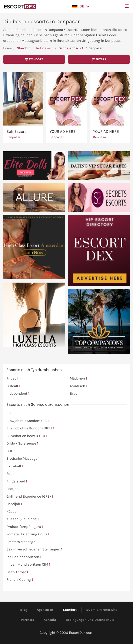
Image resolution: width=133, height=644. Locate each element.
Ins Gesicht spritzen (24, 557)
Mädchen (78, 378)
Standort (24, 48)
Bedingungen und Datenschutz (90, 620)
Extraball (15, 466)
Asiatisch (79, 386)
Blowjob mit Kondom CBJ (28, 421)
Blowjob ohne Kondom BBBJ (30, 428)
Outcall (13, 386)
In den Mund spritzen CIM (28, 565)
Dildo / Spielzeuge (22, 443)
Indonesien (44, 48)
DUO (11, 451)
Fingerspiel (17, 481)
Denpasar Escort (71, 48)
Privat (12, 378)
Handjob (14, 504)
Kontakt (50, 620)
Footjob (14, 489)
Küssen (14, 512)
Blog (24, 610)
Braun (76, 394)
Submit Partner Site (102, 610)
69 (10, 413)
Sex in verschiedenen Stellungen (34, 549)
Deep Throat (17, 572)
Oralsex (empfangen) (25, 527)
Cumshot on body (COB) (27, 436)
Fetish (13, 474)
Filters (99, 59)
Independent (18, 394)
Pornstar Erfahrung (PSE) (28, 534)
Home (7, 48)
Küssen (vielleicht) (23, 519)
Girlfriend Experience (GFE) (30, 497)
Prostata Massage (22, 542)
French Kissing (20, 580)
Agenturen (45, 610)
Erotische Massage (23, 459)
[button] (81, 6)
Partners (27, 620)
